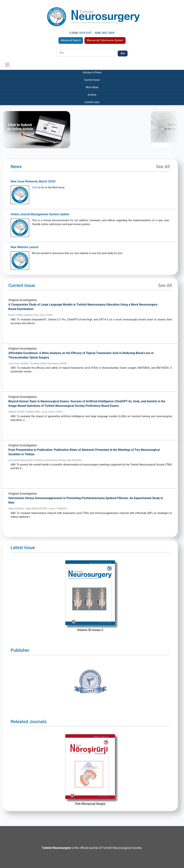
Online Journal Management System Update (40, 214)
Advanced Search (71, 40)
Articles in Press (92, 72)
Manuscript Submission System (105, 40)
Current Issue (92, 80)
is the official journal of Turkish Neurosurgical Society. (92, 848)
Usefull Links (92, 102)
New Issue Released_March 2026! (33, 181)
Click (35, 187)
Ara (123, 53)
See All (163, 167)
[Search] (87, 53)
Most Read (92, 87)
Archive (92, 95)
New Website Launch (25, 247)
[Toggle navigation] (7, 65)
